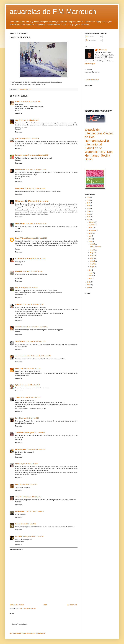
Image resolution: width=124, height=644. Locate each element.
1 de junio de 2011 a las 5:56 (36, 449)
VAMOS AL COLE (96, 246)
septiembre (92, 230)
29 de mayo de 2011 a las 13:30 (30, 368)
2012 (89, 217)
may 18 (93, 253)
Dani (17, 418)
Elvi (17, 288)
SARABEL (19, 271)
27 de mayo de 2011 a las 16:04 (37, 238)
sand (17, 464)
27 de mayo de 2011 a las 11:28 (29, 139)
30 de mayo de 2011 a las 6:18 (29, 418)
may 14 (93, 258)
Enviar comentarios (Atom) (27, 608)
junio (90, 239)
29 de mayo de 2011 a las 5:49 (41, 356)
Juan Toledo (19, 433)
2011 (89, 220)
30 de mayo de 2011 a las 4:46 (30, 398)
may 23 (93, 250)
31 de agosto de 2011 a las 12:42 (33, 537)
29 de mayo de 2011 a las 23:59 (30, 385)
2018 (89, 200)
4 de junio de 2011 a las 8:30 (28, 484)
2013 (89, 214)
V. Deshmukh (20, 259)
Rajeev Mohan (20, 511)
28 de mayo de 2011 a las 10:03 (33, 304)
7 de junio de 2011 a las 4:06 (27, 524)
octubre (91, 228)
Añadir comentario (17, 549)
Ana (17, 120)
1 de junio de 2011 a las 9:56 (28, 464)
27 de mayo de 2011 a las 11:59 (38, 155)
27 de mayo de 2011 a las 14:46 (36, 224)
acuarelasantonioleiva (23, 356)
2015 (89, 209)
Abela (17, 368)
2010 (89, 282)
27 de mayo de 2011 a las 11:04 (29, 120)
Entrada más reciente (17, 605)
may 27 (93, 244)
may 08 (93, 264)
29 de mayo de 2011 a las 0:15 (35, 341)
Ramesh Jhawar (21, 449)
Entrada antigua (72, 605)
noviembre (92, 225)
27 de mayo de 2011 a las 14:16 (38, 201)
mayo (91, 242)
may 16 (93, 255)
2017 (89, 203)
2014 (89, 211)
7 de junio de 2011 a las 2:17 (35, 511)
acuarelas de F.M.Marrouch (53, 11)
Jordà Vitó (19, 497)
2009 (89, 285)
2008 (89, 288)
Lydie (17, 385)
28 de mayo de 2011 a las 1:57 (33, 271)
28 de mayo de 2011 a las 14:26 (37, 327)
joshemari (19, 304)
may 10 (93, 261)
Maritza (18, 102)
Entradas (90, 37)
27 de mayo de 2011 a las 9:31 (31, 102)
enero (91, 279)
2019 (89, 197)
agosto (91, 233)
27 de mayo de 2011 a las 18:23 (35, 259)
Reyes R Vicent (20, 238)
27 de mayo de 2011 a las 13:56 (35, 188)
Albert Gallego (20, 224)
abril (90, 270)
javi (16, 139)
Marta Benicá (20, 188)
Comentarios (91, 40)
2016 (89, 206)
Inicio (45, 605)
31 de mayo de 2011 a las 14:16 (35, 433)
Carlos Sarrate (20, 170)
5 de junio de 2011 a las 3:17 (32, 497)
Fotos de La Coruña (93, 80)
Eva (17, 484)
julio (90, 236)
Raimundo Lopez (21, 155)
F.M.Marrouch (20, 201)
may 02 (93, 267)
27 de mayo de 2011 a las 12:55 (36, 170)
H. (16, 524)
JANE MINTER (20, 341)
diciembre (92, 222)
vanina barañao (21, 327)
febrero (91, 276)
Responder (19, 113)
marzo (91, 273)
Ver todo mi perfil (90, 64)
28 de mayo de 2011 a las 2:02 (28, 288)
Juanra (18, 398)
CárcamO (18, 537)
